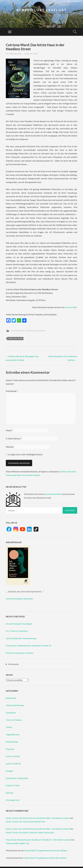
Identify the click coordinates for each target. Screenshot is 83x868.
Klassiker (10, 749)
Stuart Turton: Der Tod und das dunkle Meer (26, 822)
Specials (10, 793)
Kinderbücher (12, 742)
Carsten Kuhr (71, 307)
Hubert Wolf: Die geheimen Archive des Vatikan (46, 850)
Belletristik (11, 698)
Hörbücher (11, 713)
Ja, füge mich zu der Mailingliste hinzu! (24, 454)
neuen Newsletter (53, 494)
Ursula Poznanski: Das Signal (19, 624)
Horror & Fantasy (14, 720)
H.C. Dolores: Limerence (17, 631)
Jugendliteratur (13, 734)
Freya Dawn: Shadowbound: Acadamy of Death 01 (29, 646)
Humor (9, 727)
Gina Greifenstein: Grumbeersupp (21, 638)
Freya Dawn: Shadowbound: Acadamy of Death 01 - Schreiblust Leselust (38, 840)
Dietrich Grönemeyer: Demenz (20, 653)
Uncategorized (13, 800)
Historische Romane (15, 705)
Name (9, 430)
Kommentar (12, 391)
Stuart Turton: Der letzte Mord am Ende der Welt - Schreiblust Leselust (38, 818)
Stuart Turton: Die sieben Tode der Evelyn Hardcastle (30, 832)
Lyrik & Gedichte (13, 763)
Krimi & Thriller (18, 331)
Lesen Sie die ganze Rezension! (20, 599)
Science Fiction (13, 785)
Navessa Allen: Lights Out (17, 843)
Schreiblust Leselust (42, 10)
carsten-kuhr (15, 339)
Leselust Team (31, 54)
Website (10, 447)
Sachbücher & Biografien (35, 331)
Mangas (10, 771)
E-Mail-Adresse (14, 438)
